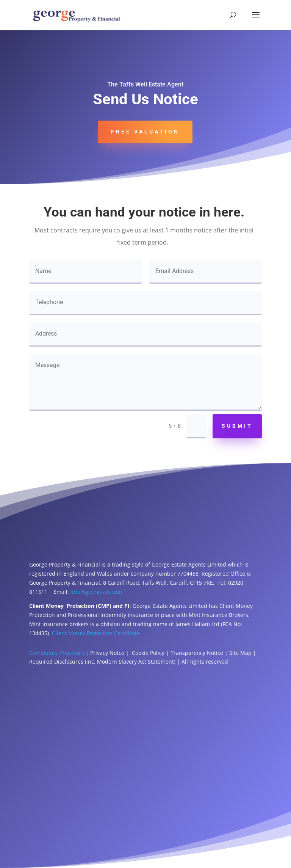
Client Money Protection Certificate (96, 633)
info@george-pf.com (96, 592)
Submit (237, 426)
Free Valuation (145, 132)
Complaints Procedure (57, 653)
